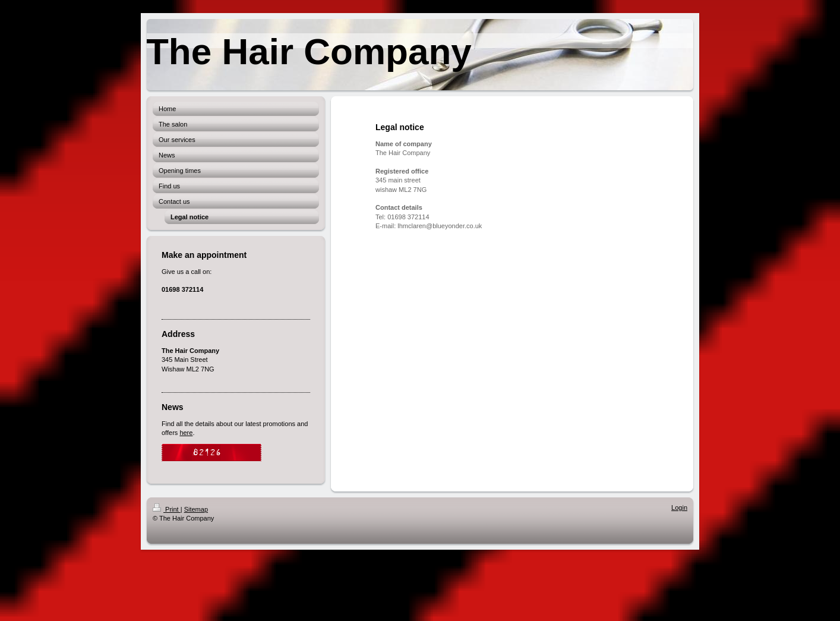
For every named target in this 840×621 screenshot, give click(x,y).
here (186, 433)
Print (167, 509)
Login (679, 507)
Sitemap (196, 509)
